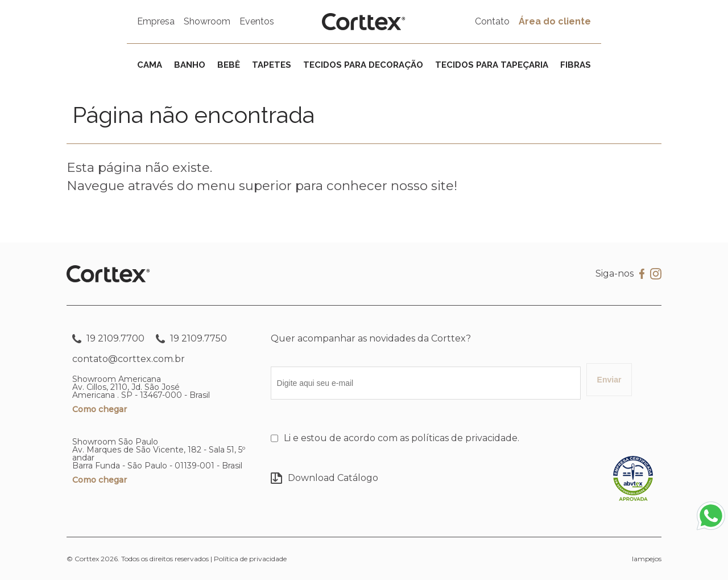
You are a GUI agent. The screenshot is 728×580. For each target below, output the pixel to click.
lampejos (647, 559)
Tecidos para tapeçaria (492, 65)
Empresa (156, 21)
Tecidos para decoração (363, 65)
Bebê (229, 65)
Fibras (576, 65)
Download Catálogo (324, 478)
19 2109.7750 (191, 339)
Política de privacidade (250, 559)
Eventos (257, 21)
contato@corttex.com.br (129, 359)
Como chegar (100, 409)
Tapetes (272, 65)
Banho (190, 65)
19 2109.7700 (108, 339)
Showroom (207, 21)
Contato (492, 21)
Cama (150, 65)
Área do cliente (555, 21)
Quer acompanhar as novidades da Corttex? (371, 338)
